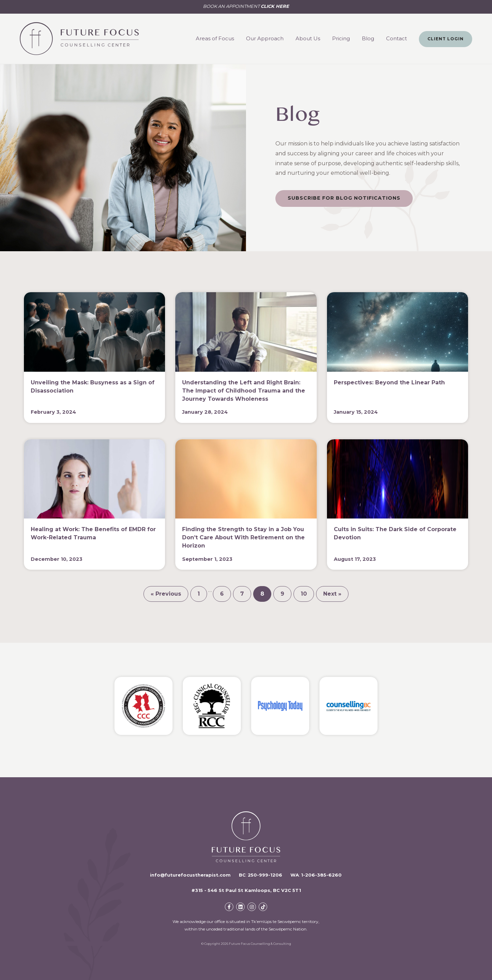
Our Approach (265, 38)
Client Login (446, 39)
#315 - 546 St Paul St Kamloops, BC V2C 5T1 (246, 890)
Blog (368, 38)
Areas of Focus (215, 38)
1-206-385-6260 (321, 875)
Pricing (341, 38)
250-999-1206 (265, 875)
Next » (332, 594)
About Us (308, 38)
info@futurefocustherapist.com (190, 875)
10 (304, 594)
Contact (397, 38)
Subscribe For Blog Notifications (344, 198)
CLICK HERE (275, 6)
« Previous (166, 594)
